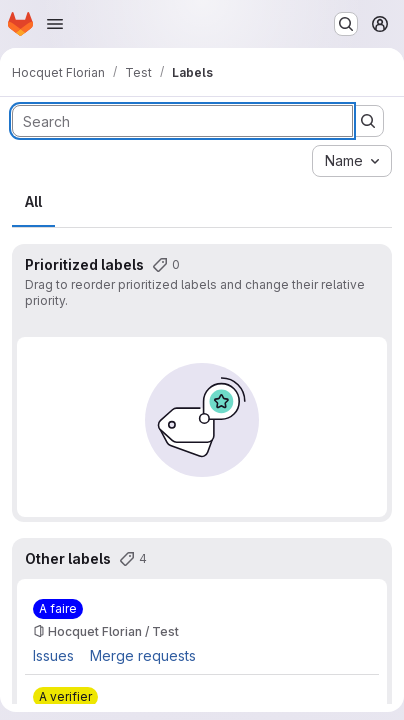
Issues (53, 655)
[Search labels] (182, 121)
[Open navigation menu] (55, 24)
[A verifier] (65, 697)
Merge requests (143, 655)
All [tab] (33, 201)
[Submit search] (368, 121)
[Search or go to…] (346, 24)
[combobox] (352, 161)
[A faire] (58, 609)
